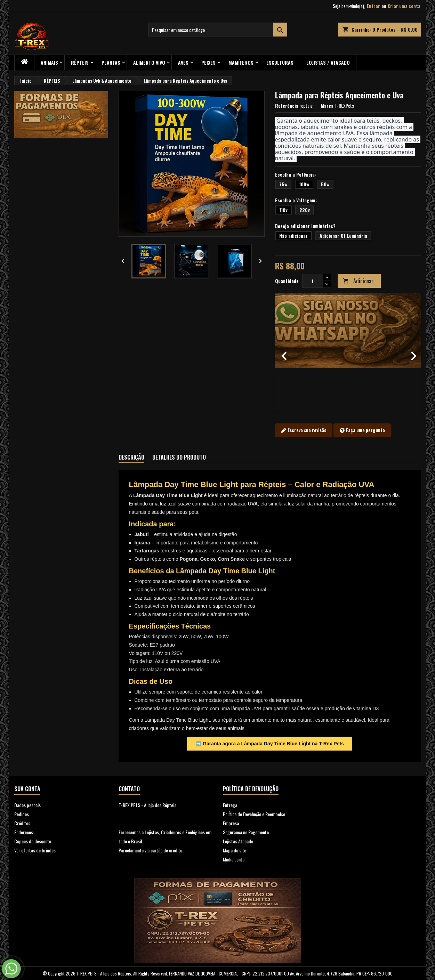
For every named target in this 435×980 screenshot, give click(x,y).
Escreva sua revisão (304, 430)
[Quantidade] (313, 281)
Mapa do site (235, 850)
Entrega (230, 805)
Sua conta (27, 789)
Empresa (231, 823)
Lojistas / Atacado (328, 62)
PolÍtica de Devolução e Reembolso (254, 814)
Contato (129, 789)
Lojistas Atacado (238, 841)
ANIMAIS (49, 62)
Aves (183, 62)
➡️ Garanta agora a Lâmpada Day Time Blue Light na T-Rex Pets (270, 744)
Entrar (373, 6)
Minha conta (234, 859)
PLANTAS (111, 62)
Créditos (22, 823)
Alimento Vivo (149, 62)
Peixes (208, 62)
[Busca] (218, 30)
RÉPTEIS (80, 62)
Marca (327, 106)
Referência (287, 106)
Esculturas (280, 62)
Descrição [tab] (131, 457)
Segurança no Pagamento (246, 832)
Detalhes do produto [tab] (179, 457)
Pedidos (22, 814)
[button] (286, 353)
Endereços (24, 832)
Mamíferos (241, 62)
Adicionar (358, 281)
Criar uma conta (404, 6)
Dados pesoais (27, 805)
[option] (348, 353)
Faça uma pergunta (362, 430)
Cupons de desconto (33, 841)
